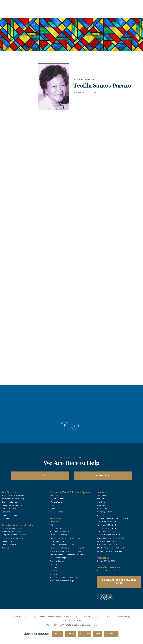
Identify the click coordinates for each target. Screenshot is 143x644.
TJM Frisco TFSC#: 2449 (107, 525)
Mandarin (85, 634)
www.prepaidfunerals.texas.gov (62, 581)
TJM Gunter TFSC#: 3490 (107, 532)
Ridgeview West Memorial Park (14, 535)
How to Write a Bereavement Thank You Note (68, 548)
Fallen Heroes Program (59, 558)
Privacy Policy (123, 617)
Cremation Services (10, 502)
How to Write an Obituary (60, 532)
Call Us (40, 476)
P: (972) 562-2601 (91, 617)
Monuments (55, 509)
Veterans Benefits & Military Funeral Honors (67, 551)
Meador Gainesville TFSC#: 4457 (110, 551)
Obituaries (78, 4)
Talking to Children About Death (63, 545)
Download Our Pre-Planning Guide (119, 582)
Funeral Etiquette (57, 541)
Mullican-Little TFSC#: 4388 (108, 541)
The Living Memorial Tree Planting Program (67, 554)
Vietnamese (111, 634)
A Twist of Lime (56, 502)
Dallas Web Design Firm (85, 625)
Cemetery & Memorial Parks (13, 528)
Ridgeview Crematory (11, 515)
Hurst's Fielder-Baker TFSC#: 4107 (111, 538)
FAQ (52, 525)
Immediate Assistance (11, 509)
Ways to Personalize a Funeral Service (65, 538)
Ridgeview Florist (57, 499)
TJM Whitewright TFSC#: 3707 (109, 535)
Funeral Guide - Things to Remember (65, 578)
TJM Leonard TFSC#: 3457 (108, 528)
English (58, 634)
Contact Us (103, 476)
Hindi (98, 634)
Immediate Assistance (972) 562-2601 (126, 4)
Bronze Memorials (57, 512)
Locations (63, 4)
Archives (5, 518)
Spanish (71, 634)
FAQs (108, 617)
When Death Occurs (58, 528)
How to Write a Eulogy (59, 535)
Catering (53, 564)
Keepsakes (54, 496)
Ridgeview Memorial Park (12, 532)
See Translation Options (97, 4)
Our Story (101, 502)
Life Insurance (55, 568)
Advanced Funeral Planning (13, 499)
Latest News (102, 509)
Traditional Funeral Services (13, 496)
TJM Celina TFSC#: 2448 (107, 522)
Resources (54, 522)
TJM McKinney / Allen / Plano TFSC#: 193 (113, 518)
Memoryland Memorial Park (13, 538)
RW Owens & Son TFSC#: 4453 (109, 545)
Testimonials (102, 496)
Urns (52, 505)
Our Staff (101, 499)
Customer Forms (57, 561)
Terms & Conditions (72, 620)
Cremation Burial (9, 545)
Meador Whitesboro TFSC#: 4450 (111, 548)
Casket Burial (7, 541)
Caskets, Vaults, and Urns (12, 505)
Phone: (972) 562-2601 (106, 561)
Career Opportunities (106, 512)
